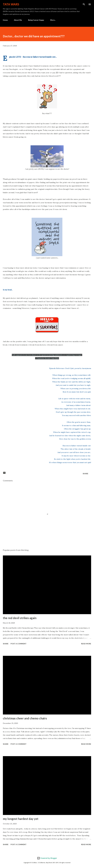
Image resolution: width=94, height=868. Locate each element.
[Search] (84, 4)
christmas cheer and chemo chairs (25, 718)
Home (5, 20)
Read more (86, 644)
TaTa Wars (11, 4)
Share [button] (85, 474)
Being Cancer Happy (36, 20)
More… (53, 20)
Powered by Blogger (47, 858)
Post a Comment (19, 644)
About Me (18, 20)
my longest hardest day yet (21, 819)
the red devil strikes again (20, 618)
